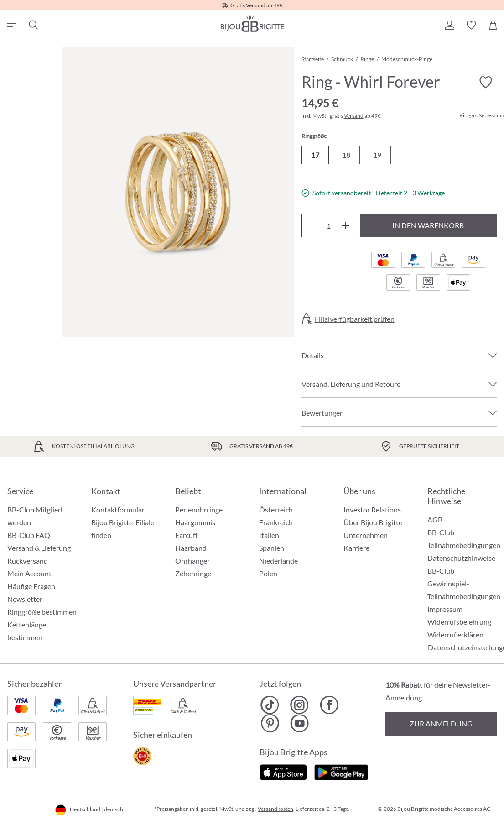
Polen (268, 573)
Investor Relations (372, 509)
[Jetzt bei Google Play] (341, 771)
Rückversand (28, 561)
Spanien (272, 548)
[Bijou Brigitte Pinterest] (270, 723)
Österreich (276, 509)
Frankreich (276, 522)
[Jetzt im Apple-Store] (283, 771)
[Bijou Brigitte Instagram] (299, 705)
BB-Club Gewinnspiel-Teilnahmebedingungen (464, 583)
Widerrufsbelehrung (459, 622)
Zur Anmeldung (441, 723)
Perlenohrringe (199, 509)
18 (346, 155)
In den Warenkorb (428, 225)
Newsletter (25, 599)
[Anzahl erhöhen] (346, 225)
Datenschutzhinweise (461, 558)
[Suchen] (33, 25)
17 (315, 155)
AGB (435, 520)
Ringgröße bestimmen (42, 612)
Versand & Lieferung (39, 548)
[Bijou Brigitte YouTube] (299, 723)
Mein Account (29, 573)
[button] (449, 25)
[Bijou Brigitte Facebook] (329, 705)
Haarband (191, 548)
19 (377, 155)
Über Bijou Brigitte (373, 522)
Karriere (356, 548)
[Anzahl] (329, 225)
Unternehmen (366, 535)
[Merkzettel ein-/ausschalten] (486, 82)
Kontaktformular (118, 509)
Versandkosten (275, 809)
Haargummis (195, 522)
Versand (354, 116)
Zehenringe (193, 573)
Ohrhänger (192, 561)
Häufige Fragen (31, 586)
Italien (269, 535)
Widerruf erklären (455, 634)
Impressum (445, 609)
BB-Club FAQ (29, 535)
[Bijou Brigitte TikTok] (270, 705)
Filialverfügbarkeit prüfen (355, 319)
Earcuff (186, 535)
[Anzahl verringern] (312, 225)
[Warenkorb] (493, 25)
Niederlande (278, 561)
